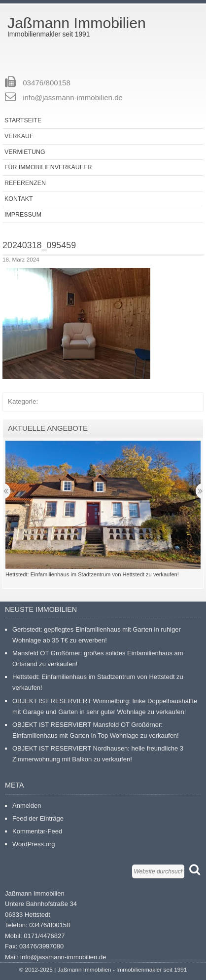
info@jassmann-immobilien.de (73, 97)
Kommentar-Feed (37, 831)
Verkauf (19, 136)
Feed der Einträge (38, 818)
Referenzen (25, 183)
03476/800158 (47, 83)
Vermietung (25, 152)
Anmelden (27, 806)
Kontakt (19, 199)
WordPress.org (34, 844)
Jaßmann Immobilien (77, 23)
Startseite (23, 120)
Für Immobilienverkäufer (48, 167)
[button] (76, 323)
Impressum (23, 215)
